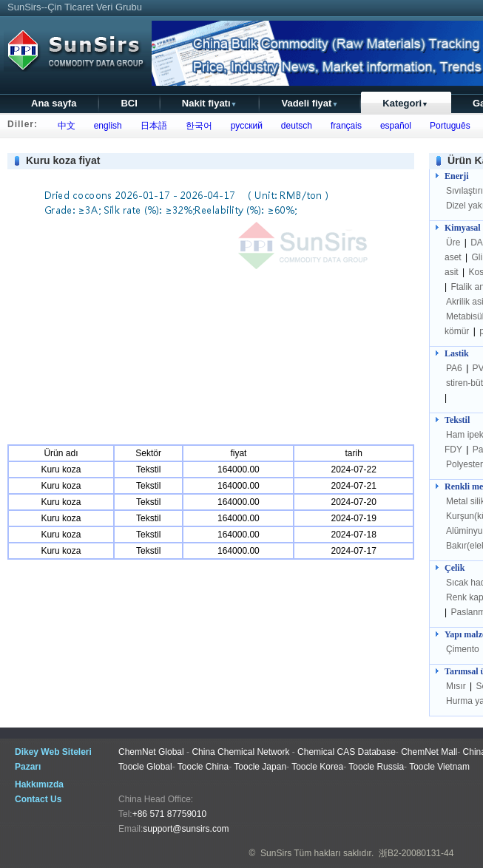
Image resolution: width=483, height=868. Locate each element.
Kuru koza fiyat (63, 160)
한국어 (196, 126)
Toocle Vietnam (439, 767)
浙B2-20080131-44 (416, 853)
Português (447, 126)
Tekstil (457, 420)
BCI (129, 103)
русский (244, 126)
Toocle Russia (376, 767)
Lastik (457, 353)
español (393, 126)
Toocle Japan (260, 767)
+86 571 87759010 (169, 814)
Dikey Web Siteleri (53, 752)
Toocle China (203, 767)
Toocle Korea (317, 767)
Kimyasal (463, 228)
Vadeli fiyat (310, 103)
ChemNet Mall (429, 752)
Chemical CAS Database (347, 752)
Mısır (457, 686)
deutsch (294, 126)
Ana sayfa (54, 103)
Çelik (455, 568)
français (344, 126)
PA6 (455, 368)
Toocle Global (145, 767)
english (105, 126)
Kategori (405, 103)
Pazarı (28, 767)
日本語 (151, 126)
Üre (455, 243)
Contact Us (38, 799)
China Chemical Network (240, 752)
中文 (64, 126)
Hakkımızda (39, 784)
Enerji (457, 176)
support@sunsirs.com (186, 829)
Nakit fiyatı (210, 103)
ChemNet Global (151, 752)
